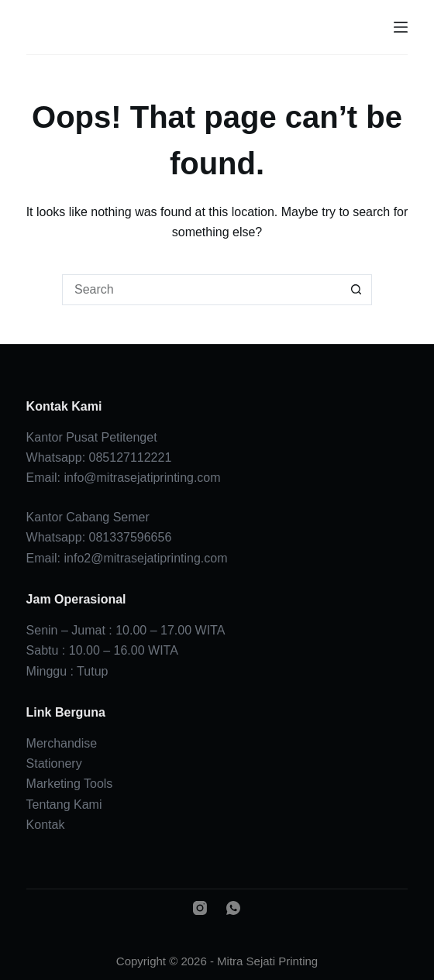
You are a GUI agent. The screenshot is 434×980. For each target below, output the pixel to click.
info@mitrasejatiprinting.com (143, 478)
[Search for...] (201, 290)
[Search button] (356, 290)
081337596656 (131, 537)
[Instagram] (200, 908)
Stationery (54, 763)
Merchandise (62, 743)
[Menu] (401, 27)
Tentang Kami (64, 805)
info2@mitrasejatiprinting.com (146, 558)
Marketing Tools (70, 784)
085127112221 (131, 457)
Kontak (46, 825)
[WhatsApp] (233, 908)
